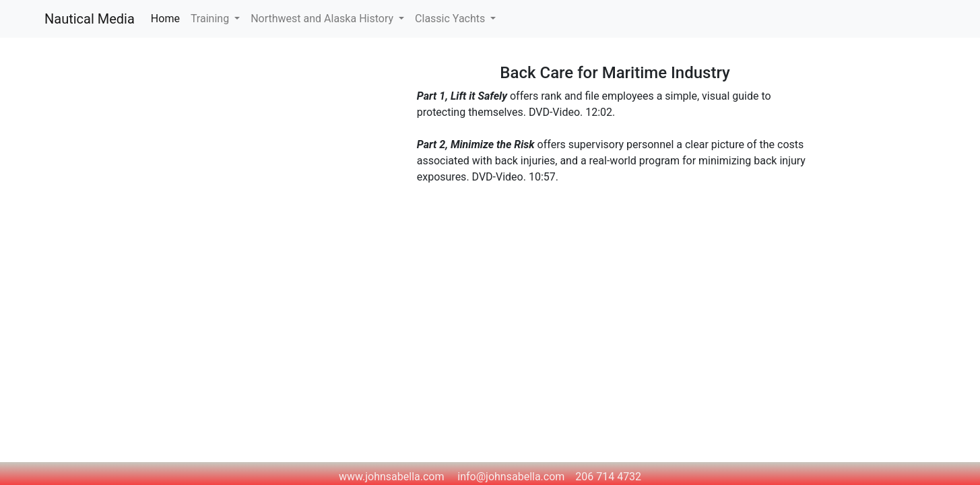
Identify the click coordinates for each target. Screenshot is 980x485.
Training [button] (211, 19)
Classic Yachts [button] (451, 19)
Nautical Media (90, 19)
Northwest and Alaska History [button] (323, 19)
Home (168, 18)
